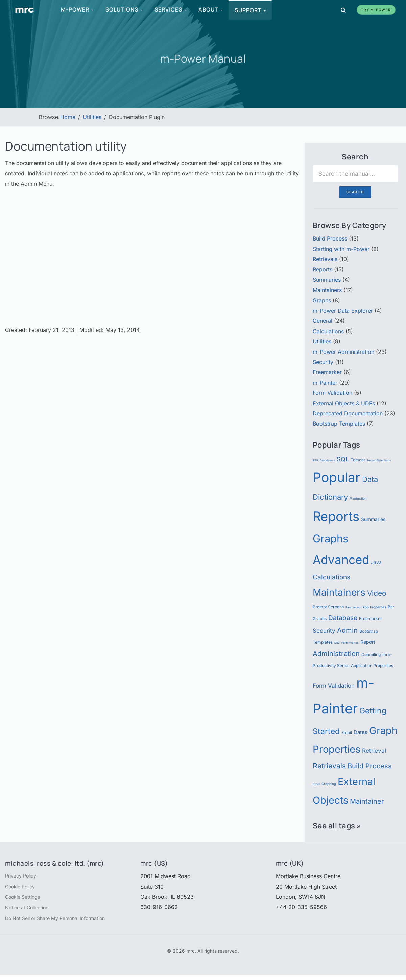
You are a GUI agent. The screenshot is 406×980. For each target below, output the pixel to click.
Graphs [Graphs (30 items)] (330, 539)
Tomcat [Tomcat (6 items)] (358, 460)
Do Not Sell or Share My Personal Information (63, 923)
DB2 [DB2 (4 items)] (337, 643)
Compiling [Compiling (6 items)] (371, 654)
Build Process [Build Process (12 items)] (370, 766)
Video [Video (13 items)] (377, 593)
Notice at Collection (30, 911)
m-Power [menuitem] (78, 9)
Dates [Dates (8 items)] (361, 732)
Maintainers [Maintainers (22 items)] (339, 592)
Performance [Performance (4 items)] (350, 643)
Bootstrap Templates (339, 424)
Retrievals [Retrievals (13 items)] (329, 766)
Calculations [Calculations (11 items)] (331, 577)
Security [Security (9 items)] (324, 631)
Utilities (322, 341)
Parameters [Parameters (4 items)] (353, 607)
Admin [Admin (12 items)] (347, 630)
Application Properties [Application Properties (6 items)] (372, 666)
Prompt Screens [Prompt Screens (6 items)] (328, 607)
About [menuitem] (211, 9)
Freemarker (327, 372)
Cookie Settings (25, 899)
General (323, 321)
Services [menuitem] (171, 9)
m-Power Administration (343, 352)
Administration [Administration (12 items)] (336, 653)
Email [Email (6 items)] (347, 733)
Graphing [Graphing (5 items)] (329, 784)
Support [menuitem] (251, 10)
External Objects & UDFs (344, 403)
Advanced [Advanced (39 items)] (341, 560)
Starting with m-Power (341, 249)
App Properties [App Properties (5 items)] (374, 607)
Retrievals (325, 259)
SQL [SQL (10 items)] (343, 459)
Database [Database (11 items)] (343, 618)
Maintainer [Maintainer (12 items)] (367, 801)
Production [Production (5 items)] (358, 498)
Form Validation (332, 393)
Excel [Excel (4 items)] (316, 784)
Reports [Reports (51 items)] (336, 516)
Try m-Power (376, 10)
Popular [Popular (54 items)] (337, 477)
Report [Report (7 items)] (368, 642)
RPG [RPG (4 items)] (315, 460)
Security (323, 362)
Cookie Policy (23, 888)
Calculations (328, 331)
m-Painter (325, 383)
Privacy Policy (23, 876)
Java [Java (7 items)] (376, 562)
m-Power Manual (203, 58)
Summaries (327, 280)
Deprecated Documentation (348, 413)
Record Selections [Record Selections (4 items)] (379, 460)
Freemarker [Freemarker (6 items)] (371, 619)
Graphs (322, 300)
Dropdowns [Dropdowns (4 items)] (327, 460)
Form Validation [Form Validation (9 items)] (334, 686)
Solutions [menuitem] (125, 9)
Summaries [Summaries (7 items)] (373, 519)
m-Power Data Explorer (343, 311)
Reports (323, 269)
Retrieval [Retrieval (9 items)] (374, 751)
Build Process (330, 238)
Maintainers (327, 290)
